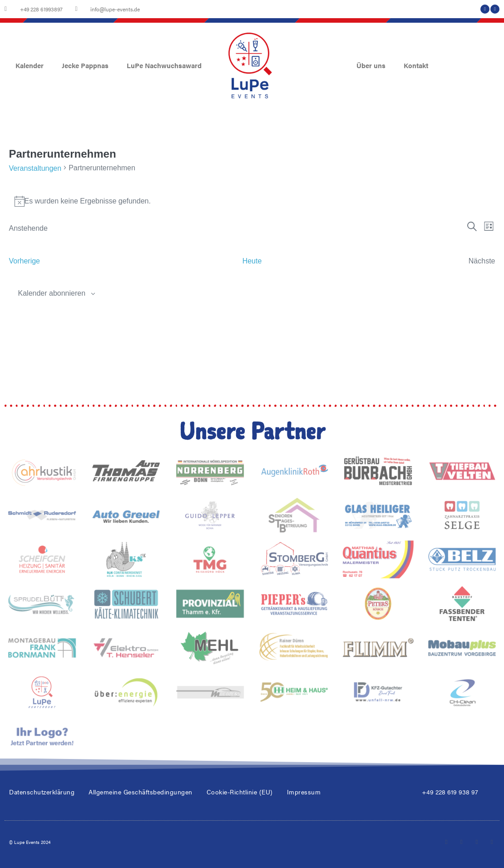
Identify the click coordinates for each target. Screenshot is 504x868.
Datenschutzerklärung (42, 792)
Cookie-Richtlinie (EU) (240, 792)
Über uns (371, 65)
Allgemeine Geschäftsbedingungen (141, 792)
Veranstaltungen (35, 168)
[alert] (252, 201)
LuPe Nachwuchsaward (164, 65)
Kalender (30, 65)
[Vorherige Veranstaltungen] (25, 261)
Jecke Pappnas (85, 65)
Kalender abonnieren (52, 293)
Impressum (304, 792)
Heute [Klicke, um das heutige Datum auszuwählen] (252, 261)
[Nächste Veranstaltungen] (482, 261)
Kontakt (416, 65)
